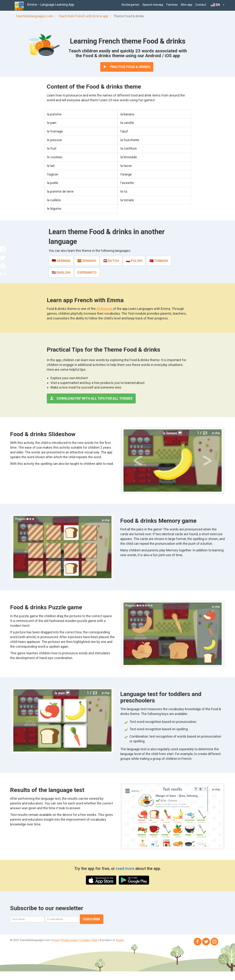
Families (172, 5)
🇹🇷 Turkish (159, 261)
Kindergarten (130, 5)
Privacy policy (70, 940)
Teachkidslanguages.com (34, 16)
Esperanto (87, 272)
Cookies (85, 940)
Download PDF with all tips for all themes (91, 398)
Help (95, 940)
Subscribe (92, 919)
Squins (120, 940)
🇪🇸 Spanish (87, 261)
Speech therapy (153, 5)
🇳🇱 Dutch (111, 261)
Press (56, 940)
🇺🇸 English (61, 272)
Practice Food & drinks (127, 67)
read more (126, 869)
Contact (201, 5)
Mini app (187, 5)
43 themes (105, 309)
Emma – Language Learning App (51, 5)
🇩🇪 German (61, 261)
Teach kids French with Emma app (83, 16)
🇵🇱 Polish (134, 261)
